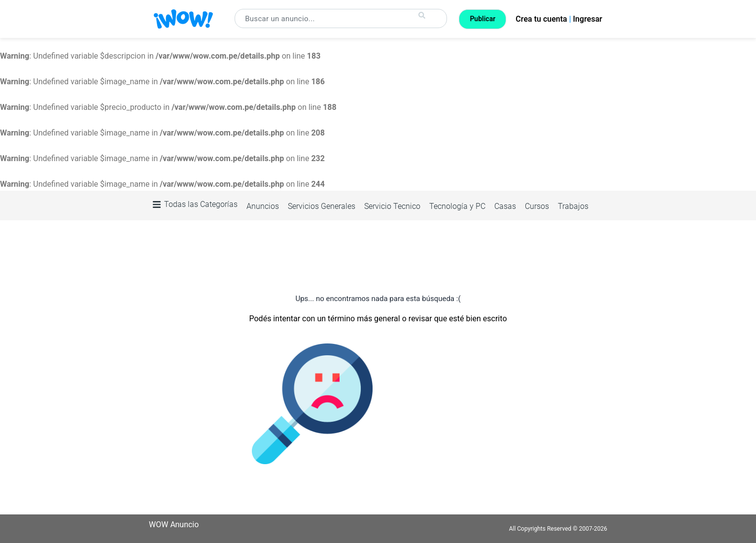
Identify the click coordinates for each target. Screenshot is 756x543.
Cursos (537, 206)
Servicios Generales (322, 206)
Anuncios (263, 206)
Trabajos (573, 206)
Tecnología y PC (457, 206)
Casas (505, 206)
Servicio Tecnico (392, 206)
